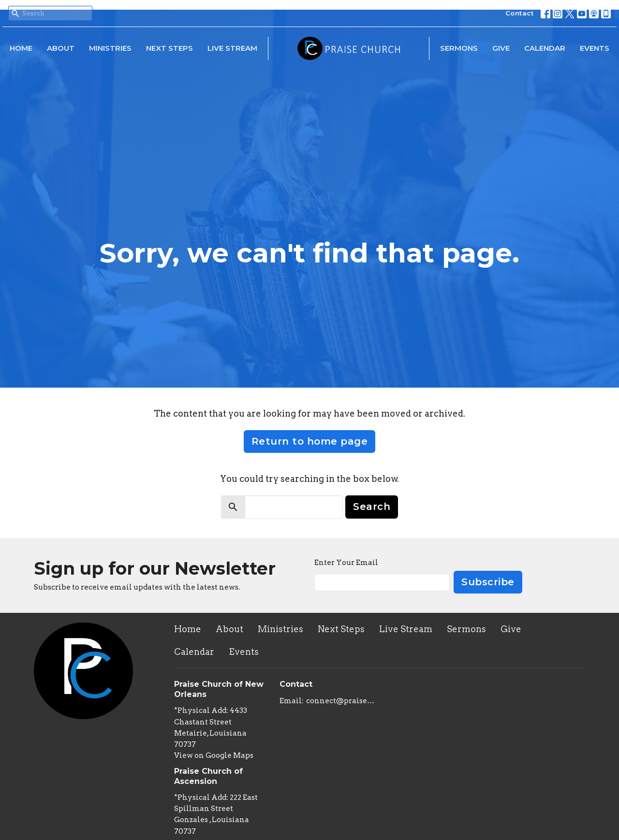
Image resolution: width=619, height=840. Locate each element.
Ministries (110, 48)
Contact (520, 13)
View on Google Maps (214, 755)
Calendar (545, 48)
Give (501, 48)
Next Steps (169, 48)
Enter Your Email (346, 563)
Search (372, 507)
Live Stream (232, 48)
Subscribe (488, 582)
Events (595, 48)
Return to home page (310, 441)
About (61, 48)
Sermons (459, 48)
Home (21, 48)
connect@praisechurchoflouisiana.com (341, 701)
